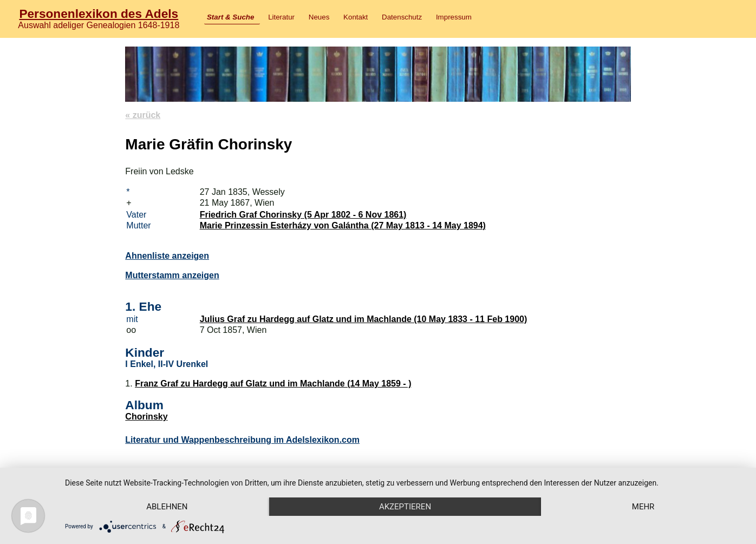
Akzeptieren (405, 507)
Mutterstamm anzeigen (172, 275)
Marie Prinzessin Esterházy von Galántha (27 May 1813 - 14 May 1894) (343, 225)
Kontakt (356, 17)
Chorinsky (146, 417)
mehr (643, 507)
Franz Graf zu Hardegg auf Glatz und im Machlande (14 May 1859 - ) (273, 384)
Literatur (281, 17)
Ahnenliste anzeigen (167, 256)
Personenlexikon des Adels (99, 14)
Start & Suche (230, 17)
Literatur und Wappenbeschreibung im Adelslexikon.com (242, 440)
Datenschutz (402, 17)
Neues (319, 17)
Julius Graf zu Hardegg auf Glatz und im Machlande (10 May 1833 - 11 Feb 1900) (364, 319)
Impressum (454, 17)
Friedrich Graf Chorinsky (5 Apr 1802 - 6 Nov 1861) (303, 215)
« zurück (143, 115)
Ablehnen (167, 507)
